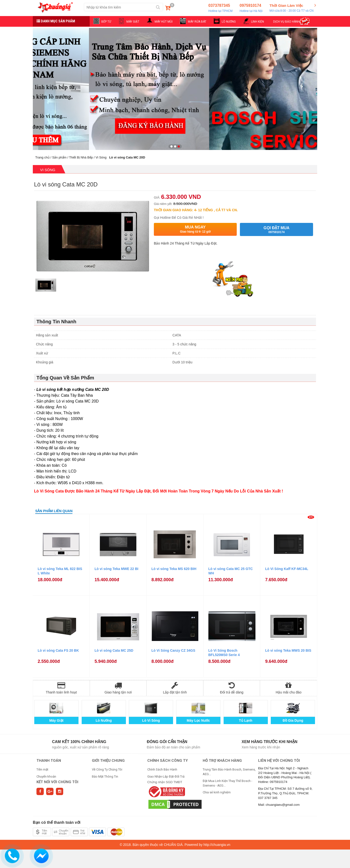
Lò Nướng (104, 720)
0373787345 (220, 8)
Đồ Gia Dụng (293, 720)
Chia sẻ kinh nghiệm (217, 792)
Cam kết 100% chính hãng (79, 742)
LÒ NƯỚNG (229, 22)
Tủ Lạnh (246, 720)
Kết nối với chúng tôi (57, 782)
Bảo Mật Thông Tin (105, 776)
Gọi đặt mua (276, 230)
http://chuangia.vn (217, 845)
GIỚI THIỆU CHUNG (108, 761)
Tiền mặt (42, 769)
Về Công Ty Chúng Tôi (107, 769)
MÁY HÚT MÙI (164, 22)
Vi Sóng (101, 157)
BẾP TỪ (106, 22)
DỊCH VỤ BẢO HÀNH (286, 22)
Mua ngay (195, 229)
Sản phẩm (59, 157)
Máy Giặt (57, 720)
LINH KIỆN (258, 22)
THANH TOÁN (49, 761)
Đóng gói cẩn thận (167, 742)
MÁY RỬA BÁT (197, 22)
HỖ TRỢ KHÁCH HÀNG (222, 761)
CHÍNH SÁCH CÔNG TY (168, 761)
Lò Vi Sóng (151, 720)
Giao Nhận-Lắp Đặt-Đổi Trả (166, 776)
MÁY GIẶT (133, 22)
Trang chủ (42, 157)
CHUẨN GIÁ (173, 845)
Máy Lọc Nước (198, 720)
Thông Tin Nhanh (56, 322)
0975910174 (251, 8)
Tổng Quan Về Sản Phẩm (65, 378)
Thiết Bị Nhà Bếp (81, 157)
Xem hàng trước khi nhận (270, 742)
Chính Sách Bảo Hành (162, 769)
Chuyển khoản (46, 776)
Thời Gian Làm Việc (292, 8)
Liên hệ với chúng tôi (279, 761)
